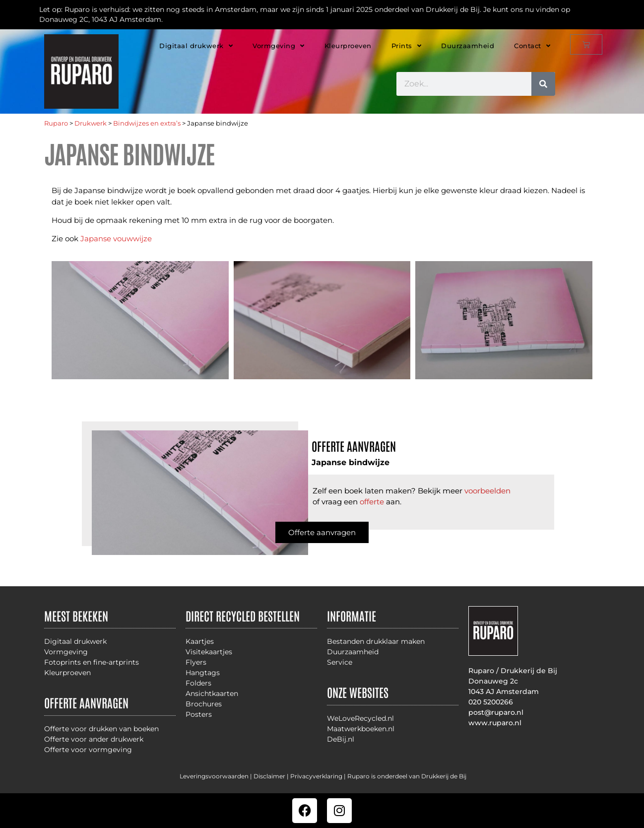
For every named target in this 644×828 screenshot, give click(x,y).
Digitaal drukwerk (196, 46)
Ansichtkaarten (212, 693)
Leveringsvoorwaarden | (217, 776)
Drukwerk (91, 123)
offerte (372, 502)
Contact (532, 46)
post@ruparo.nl (496, 712)
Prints (407, 46)
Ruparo (56, 123)
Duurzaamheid (468, 46)
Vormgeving (279, 46)
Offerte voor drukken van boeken (101, 729)
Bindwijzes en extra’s (147, 123)
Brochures (204, 704)
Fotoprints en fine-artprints (92, 662)
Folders (198, 683)
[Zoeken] (543, 84)
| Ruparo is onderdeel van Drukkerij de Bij (404, 776)
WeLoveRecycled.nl (360, 718)
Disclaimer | (272, 776)
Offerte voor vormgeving (88, 750)
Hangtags (203, 673)
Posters (199, 714)
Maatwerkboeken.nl (361, 729)
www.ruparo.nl (495, 723)
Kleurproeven (348, 46)
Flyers (196, 662)
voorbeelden (487, 491)
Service (340, 662)
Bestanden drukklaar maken (376, 641)
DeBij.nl (341, 739)
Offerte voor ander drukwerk (94, 739)
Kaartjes (200, 641)
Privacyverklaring (316, 776)
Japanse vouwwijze (116, 239)
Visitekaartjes (209, 652)
